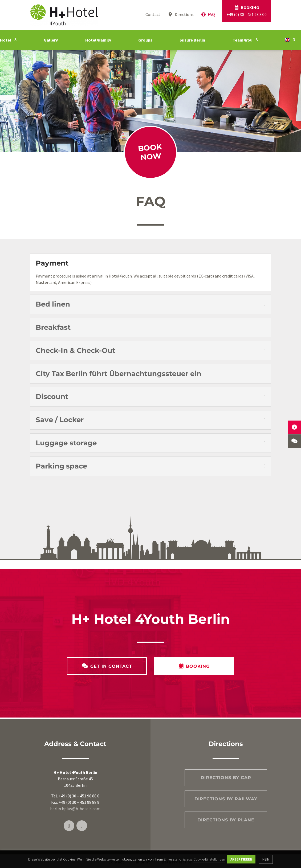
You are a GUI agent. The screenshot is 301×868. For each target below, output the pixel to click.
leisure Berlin (192, 40)
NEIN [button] (266, 859)
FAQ (208, 14)
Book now (150, 152)
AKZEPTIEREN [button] (241, 859)
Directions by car (226, 778)
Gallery (51, 40)
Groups (145, 40)
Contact (153, 14)
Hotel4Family (98, 40)
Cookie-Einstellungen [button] (209, 859)
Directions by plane (226, 820)
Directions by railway (226, 799)
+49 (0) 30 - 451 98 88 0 (247, 11)
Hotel (6, 40)
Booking (198, 666)
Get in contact (111, 666)
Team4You (243, 40)
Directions (180, 14)
